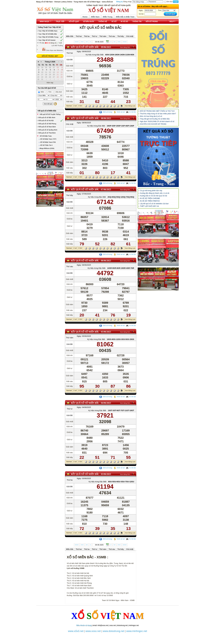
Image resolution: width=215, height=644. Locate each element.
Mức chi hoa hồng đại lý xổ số (151, 116)
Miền (41, 92)
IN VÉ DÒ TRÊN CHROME (150, 198)
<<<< (77, 42)
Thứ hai (70, 53)
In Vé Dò (131, 112)
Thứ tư (70, 409)
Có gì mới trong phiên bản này (151, 191)
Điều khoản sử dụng (84, 625)
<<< (82, 42)
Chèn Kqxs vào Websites (52, 49)
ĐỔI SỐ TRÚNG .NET (50, 56)
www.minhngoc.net (137, 631)
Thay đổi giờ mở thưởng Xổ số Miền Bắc (155, 119)
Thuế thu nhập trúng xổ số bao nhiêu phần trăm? (158, 114)
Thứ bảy (70, 195)
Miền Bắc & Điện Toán (125, 17)
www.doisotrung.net (113, 631)
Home (85, 17)
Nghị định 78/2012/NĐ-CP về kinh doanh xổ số (157, 121)
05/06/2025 (106, 332)
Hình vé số (119, 112)
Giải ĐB (70, 60)
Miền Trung (108, 17)
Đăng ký (120, 2)
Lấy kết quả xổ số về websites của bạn (154, 204)
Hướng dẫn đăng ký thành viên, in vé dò (155, 193)
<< (87, 42)
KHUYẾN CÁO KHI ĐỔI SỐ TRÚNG (153, 124)
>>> (119, 42)
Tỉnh (49, 92)
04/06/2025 (106, 403)
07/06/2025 (106, 189)
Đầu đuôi (58, 92)
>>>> (125, 42)
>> (114, 42)
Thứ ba (70, 480)
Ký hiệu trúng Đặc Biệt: (95, 55)
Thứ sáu (70, 266)
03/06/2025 (106, 474)
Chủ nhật (70, 124)
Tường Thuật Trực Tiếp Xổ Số (49, 27)
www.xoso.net (93, 631)
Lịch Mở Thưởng (57, 46)
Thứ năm (70, 338)
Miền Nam (95, 17)
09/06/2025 (106, 47)
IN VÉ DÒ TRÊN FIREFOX (150, 201)
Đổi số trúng (106, 112)
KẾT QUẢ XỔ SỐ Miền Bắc (85, 47)
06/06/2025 (106, 261)
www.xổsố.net (76, 631)
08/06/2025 (106, 118)
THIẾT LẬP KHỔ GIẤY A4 (149, 206)
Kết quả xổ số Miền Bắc (47, 111)
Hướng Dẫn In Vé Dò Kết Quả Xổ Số (154, 196)
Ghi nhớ (168, 2)
